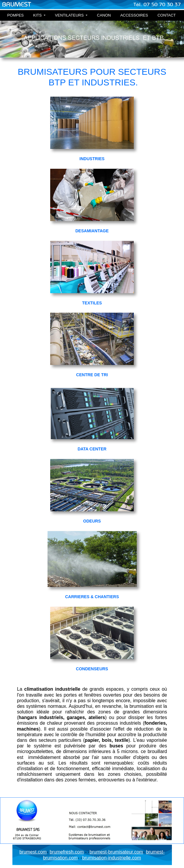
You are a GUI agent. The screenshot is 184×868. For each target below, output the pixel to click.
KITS (38, 15)
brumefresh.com (67, 852)
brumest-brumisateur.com (116, 852)
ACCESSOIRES (134, 15)
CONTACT (167, 15)
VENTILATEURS (70, 15)
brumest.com (33, 852)
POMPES (16, 15)
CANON (104, 15)
